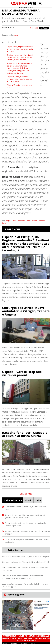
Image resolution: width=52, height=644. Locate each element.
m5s (15, 221)
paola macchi (32, 221)
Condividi (34, 28)
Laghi (16, 35)
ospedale (21, 221)
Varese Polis (26, 494)
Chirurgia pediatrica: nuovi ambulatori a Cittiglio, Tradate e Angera (26, 311)
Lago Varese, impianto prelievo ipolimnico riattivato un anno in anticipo (20, 49)
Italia (38, 500)
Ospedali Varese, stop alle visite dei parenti (22, 373)
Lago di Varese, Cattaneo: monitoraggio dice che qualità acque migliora (19, 79)
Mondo (28, 500)
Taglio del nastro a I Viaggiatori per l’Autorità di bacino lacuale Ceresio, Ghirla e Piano (20, 57)
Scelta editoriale (13, 500)
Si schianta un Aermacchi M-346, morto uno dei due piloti (26, 556)
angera (9, 221)
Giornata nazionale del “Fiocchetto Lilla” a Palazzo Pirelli (26, 562)
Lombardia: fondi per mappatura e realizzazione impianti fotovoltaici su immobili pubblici (23, 577)
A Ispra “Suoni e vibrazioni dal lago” (19, 86)
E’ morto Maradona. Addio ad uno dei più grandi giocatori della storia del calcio (25, 516)
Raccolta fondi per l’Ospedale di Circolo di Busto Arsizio (25, 434)
